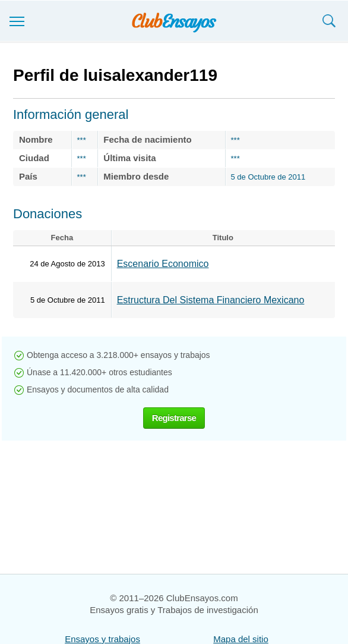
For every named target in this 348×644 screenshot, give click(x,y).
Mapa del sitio (241, 639)
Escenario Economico (163, 264)
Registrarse (174, 418)
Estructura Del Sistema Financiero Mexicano (211, 300)
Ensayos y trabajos (102, 639)
